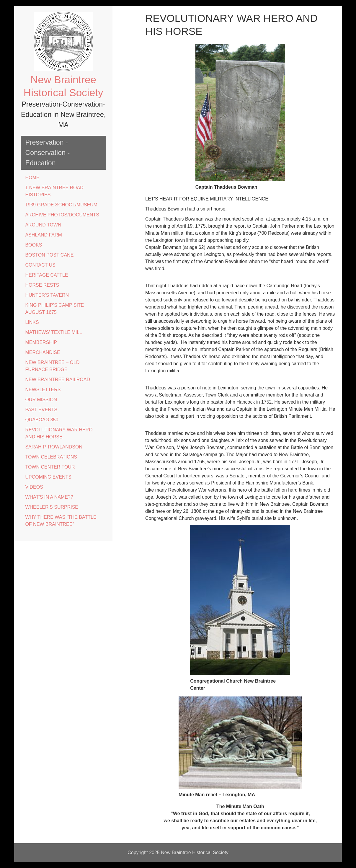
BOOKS (34, 245)
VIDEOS (34, 487)
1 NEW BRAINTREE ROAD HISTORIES (54, 191)
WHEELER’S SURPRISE (52, 507)
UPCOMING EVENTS (48, 477)
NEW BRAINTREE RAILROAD (58, 380)
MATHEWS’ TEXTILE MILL (54, 332)
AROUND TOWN (43, 225)
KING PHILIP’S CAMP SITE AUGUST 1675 (54, 309)
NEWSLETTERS (43, 390)
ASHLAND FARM (43, 235)
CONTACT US (40, 265)
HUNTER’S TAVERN (47, 295)
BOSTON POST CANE (49, 255)
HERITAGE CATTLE (46, 275)
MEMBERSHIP (41, 342)
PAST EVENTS (41, 410)
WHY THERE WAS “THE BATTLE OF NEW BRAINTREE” (61, 521)
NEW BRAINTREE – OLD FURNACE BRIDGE (52, 366)
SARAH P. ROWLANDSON (54, 447)
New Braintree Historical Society (195, 852)
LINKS (32, 322)
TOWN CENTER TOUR (50, 467)
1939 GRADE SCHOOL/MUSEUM (61, 205)
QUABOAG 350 (42, 420)
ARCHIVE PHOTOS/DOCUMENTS (62, 215)
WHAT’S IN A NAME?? (49, 497)
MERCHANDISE (43, 352)
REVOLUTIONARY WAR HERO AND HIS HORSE (59, 433)
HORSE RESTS (42, 285)
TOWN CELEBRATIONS (51, 457)
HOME (32, 178)
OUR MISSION (41, 400)
